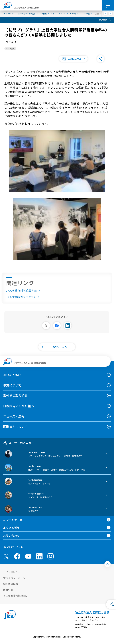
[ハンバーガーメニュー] (108, 4)
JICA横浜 (103, 20)
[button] (73, 59)
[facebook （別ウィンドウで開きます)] (17, 556)
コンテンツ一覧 (13, 520)
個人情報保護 (10, 584)
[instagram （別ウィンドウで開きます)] (51, 556)
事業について (12, 385)
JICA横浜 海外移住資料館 (24, 290)
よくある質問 (11, 528)
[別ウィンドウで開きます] (46, 326)
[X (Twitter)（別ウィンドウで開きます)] (6, 556)
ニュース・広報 (14, 416)
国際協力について (15, 427)
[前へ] (106, 14)
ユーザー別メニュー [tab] (19, 443)
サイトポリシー (12, 572)
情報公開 (8, 590)
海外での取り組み (15, 396)
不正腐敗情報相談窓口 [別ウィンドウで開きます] (15, 596)
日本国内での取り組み (18, 406)
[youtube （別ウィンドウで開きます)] (28, 556)
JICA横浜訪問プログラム (23, 297)
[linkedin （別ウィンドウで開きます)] (39, 556)
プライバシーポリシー (15, 578)
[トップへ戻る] (108, 564)
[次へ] (111, 14)
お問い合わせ (11, 535)
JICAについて (12, 375)
